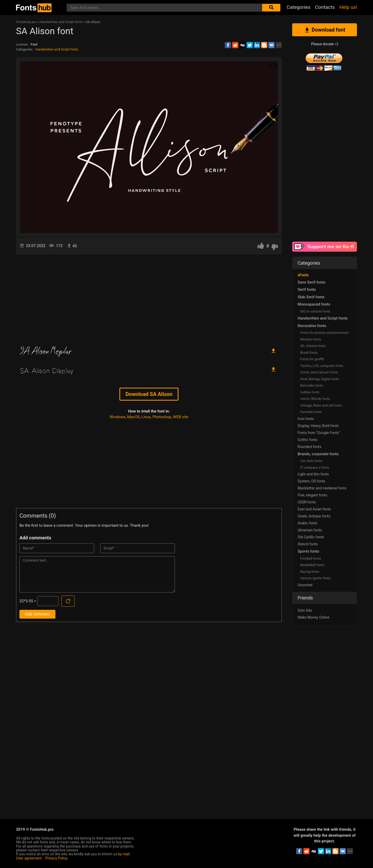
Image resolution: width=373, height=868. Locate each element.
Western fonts (311, 339)
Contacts (325, 7)
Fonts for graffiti (312, 359)
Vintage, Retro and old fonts (321, 405)
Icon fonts (306, 419)
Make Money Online (313, 617)
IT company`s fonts (315, 468)
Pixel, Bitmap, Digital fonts (320, 379)
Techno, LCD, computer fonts (322, 366)
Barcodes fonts (312, 385)
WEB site (181, 417)
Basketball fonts (312, 565)
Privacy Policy (56, 858)
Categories (299, 7)
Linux (146, 417)
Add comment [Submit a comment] (37, 614)
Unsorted (305, 585)
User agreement (29, 858)
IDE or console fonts (315, 311)
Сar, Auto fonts (311, 461)
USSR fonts (307, 502)
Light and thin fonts (313, 474)
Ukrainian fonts (310, 530)
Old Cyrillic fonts (311, 537)
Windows (117, 417)
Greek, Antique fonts (314, 516)
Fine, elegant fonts (312, 495)
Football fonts (311, 558)
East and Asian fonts (314, 509)
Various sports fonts (315, 578)
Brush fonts (309, 353)
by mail (124, 854)
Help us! (348, 7)
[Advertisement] (149, 299)
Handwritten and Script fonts (57, 49)
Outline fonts (310, 392)
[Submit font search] (271, 8)
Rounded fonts (309, 447)
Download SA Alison (149, 394)
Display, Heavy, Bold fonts (318, 426)
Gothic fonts (307, 440)
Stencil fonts (308, 544)
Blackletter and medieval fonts (322, 488)
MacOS (133, 417)
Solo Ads (305, 610)
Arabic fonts (307, 523)
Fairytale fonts (311, 412)
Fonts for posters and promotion (324, 333)
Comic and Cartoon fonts (319, 372)
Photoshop (162, 417)
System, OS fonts (311, 481)
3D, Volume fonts (313, 346)
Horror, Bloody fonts (315, 399)
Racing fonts (310, 572)
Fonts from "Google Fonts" (319, 433)
